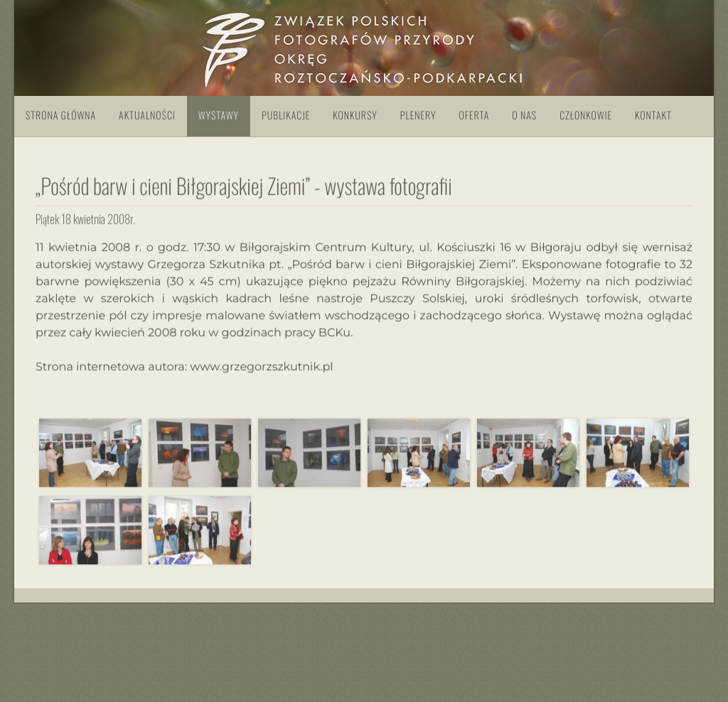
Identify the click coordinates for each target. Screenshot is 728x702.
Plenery (418, 115)
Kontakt (653, 115)
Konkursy (355, 115)
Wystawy (219, 115)
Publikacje (286, 115)
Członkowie (586, 115)
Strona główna (61, 115)
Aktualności (147, 115)
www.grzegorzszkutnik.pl (261, 367)
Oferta (474, 115)
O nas (524, 115)
